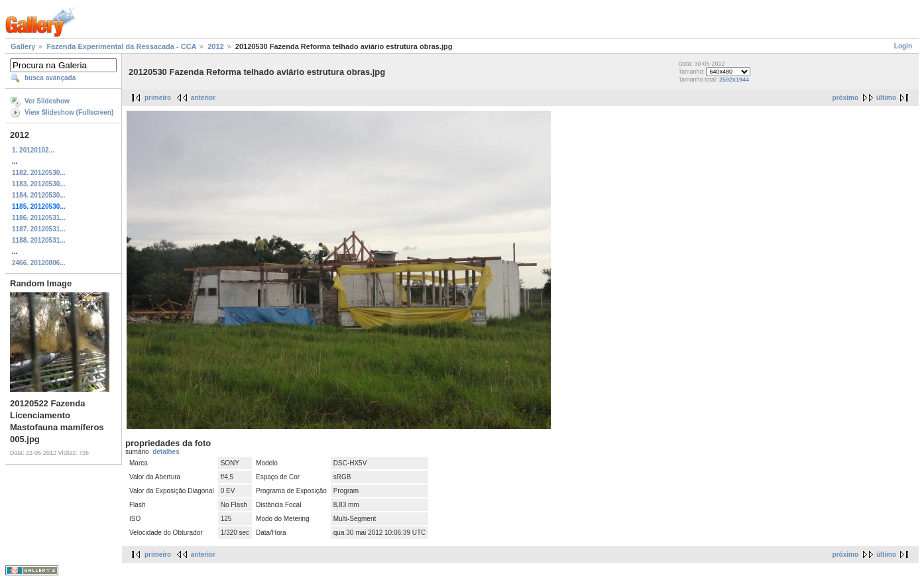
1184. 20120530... (39, 195)
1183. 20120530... (39, 184)
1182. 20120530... (39, 173)
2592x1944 (734, 80)
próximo (845, 98)
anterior (203, 98)
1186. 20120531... (39, 218)
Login (903, 46)
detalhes (166, 452)
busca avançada (50, 78)
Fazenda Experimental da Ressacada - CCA (121, 46)
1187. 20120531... (39, 229)
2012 (215, 46)
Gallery (23, 46)
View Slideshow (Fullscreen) (69, 112)
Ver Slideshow (47, 101)
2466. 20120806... (39, 263)
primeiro (158, 98)
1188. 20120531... (39, 240)
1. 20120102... (33, 150)
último (886, 98)
